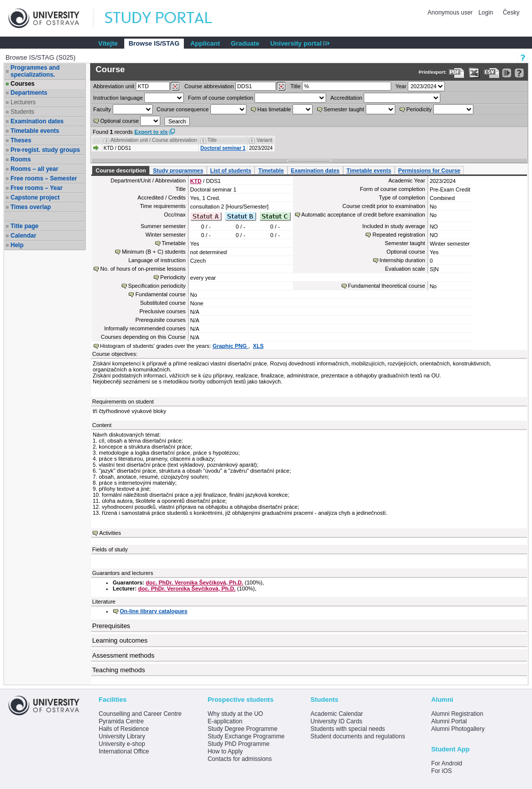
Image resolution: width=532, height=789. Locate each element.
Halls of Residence (124, 729)
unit (114, 86)
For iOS (442, 771)
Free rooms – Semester (44, 178)
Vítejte (108, 43)
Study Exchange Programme (246, 736)
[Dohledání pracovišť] (175, 87)
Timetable (271, 170)
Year (401, 86)
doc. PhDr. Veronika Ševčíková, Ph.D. (194, 582)
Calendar (23, 236)
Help (17, 245)
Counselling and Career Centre (140, 714)
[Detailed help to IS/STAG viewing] (519, 73)
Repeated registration (398, 235)
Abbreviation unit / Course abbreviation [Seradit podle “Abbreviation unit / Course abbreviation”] (154, 140)
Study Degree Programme (242, 729)
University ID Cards (336, 721)
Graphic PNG (230, 346)
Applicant (205, 43)
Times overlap (31, 207)
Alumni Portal (449, 721)
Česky (511, 13)
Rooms (21, 159)
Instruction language (118, 98)
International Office (124, 751)
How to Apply (225, 751)
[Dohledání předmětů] (281, 87)
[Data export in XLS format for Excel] (474, 73)
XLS (258, 346)
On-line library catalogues (154, 611)
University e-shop (122, 744)
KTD (196, 181)
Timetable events (35, 131)
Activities (110, 533)
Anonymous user (451, 13)
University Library (122, 736)
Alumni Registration (457, 714)
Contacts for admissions (239, 759)
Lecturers (23, 102)
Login (486, 13)
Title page (25, 226)
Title (296, 86)
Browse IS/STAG (154, 43)
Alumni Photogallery (458, 729)
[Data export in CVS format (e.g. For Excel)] (492, 73)
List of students (231, 170)
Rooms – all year (34, 169)
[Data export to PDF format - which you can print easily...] (457, 73)
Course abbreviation (209, 86)
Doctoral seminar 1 (223, 148)
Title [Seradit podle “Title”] (212, 140)
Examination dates (37, 121)
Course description (121, 170)
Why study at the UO (235, 714)
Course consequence (183, 109)
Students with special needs (348, 729)
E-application (225, 721)
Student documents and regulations (358, 736)
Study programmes (178, 170)
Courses (23, 84)
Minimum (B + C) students (154, 252)
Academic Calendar (337, 714)
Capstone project (35, 198)
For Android (447, 763)
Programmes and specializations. (35, 71)
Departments (29, 93)
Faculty (102, 109)
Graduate (245, 43)
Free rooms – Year (37, 188)
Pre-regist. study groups (45, 150)
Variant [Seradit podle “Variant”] (264, 140)
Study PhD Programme (238, 744)
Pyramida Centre (121, 721)
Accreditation (347, 98)
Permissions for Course (429, 170)
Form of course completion (220, 98)
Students (22, 112)
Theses (21, 140)
